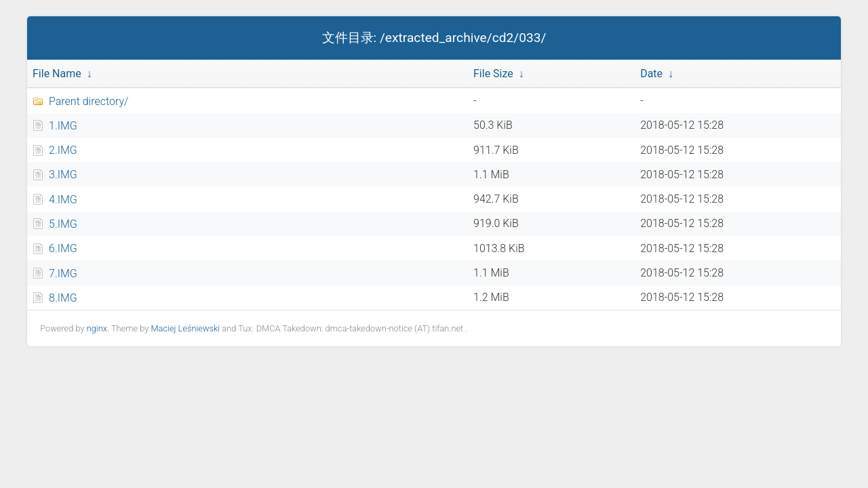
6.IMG (63, 248)
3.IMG (63, 175)
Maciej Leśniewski (185, 328)
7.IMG (63, 273)
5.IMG (63, 224)
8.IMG (63, 298)
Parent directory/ (88, 101)
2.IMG (63, 150)
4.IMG (63, 200)
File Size (493, 74)
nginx (97, 328)
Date (651, 74)
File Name (57, 74)
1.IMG (63, 126)
